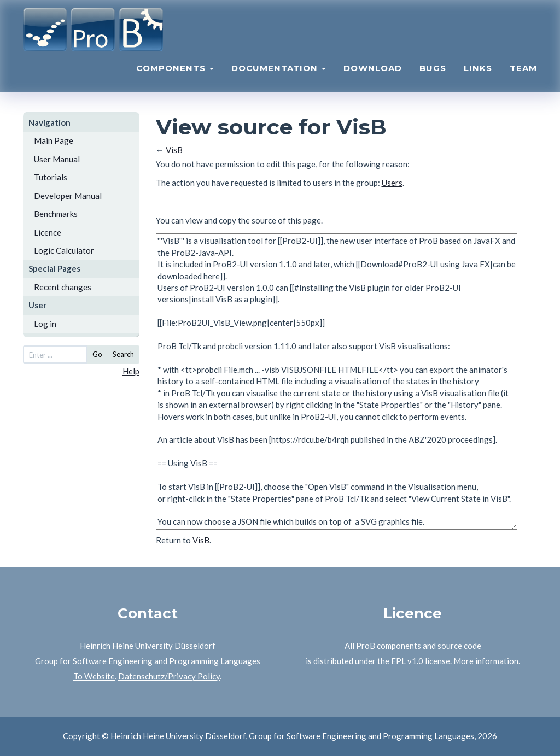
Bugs (433, 74)
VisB (174, 150)
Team (523, 74)
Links (478, 74)
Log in (45, 324)
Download (373, 74)
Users (392, 183)
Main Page (54, 140)
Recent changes (63, 287)
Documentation (279, 74)
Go (97, 354)
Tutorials (51, 177)
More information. (487, 661)
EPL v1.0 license (421, 661)
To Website (94, 676)
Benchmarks (56, 214)
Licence (48, 232)
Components (175, 74)
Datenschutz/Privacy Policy (169, 676)
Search (123, 354)
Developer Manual (68, 196)
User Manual (57, 159)
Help (131, 371)
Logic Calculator (64, 250)
